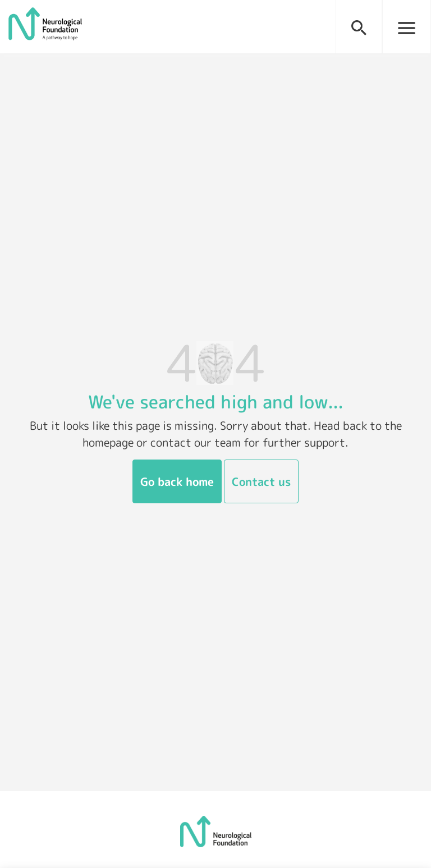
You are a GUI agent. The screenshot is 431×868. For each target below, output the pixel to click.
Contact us (261, 481)
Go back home (177, 481)
